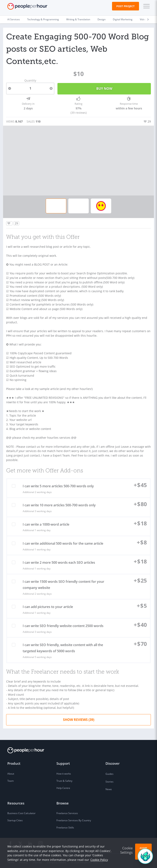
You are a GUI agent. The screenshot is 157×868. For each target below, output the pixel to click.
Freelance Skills (65, 825)
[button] (146, 6)
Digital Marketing (123, 19)
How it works (64, 771)
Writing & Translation (78, 19)
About (11, 771)
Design (101, 19)
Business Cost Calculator (21, 811)
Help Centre (63, 785)
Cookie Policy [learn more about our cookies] (99, 860)
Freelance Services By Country (74, 818)
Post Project (126, 6)
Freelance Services (67, 811)
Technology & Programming (43, 19)
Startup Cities (15, 818)
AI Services (14, 19)
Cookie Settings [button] (126, 850)
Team (11, 778)
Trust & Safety (64, 778)
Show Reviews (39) (79, 717)
